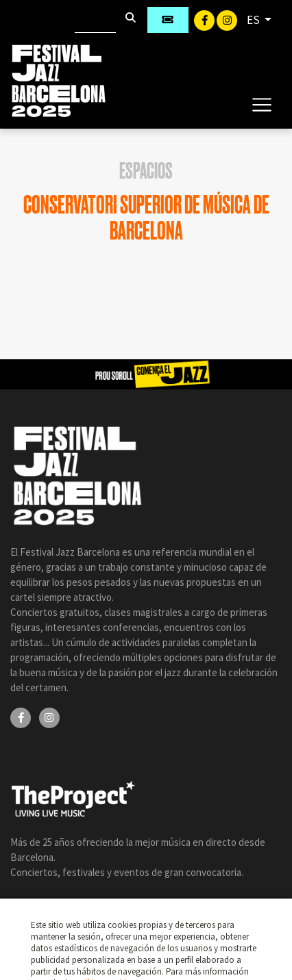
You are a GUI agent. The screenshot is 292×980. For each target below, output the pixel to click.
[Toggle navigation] (261, 104)
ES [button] (254, 20)
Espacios (146, 171)
